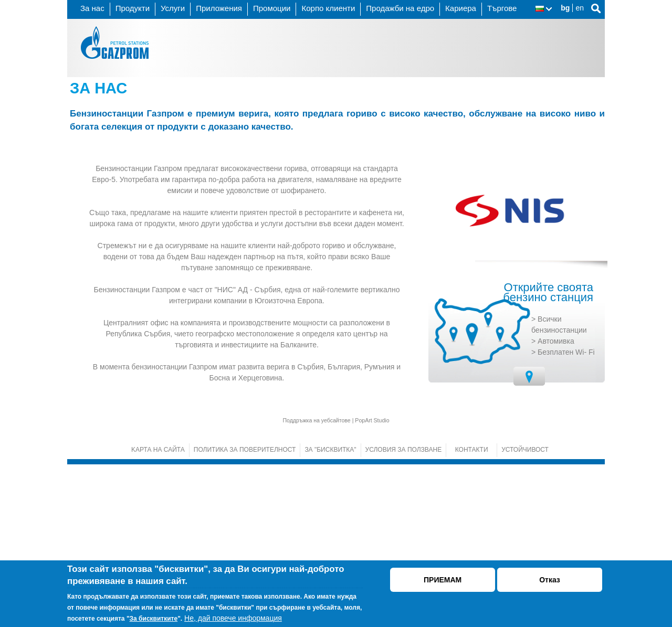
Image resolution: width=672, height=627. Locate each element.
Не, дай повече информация (233, 618)
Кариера (461, 8)
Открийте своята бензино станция (548, 455)
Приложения (219, 8)
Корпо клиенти (328, 8)
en (580, 8)
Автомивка (556, 504)
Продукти (133, 8)
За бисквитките (154, 619)
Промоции (272, 8)
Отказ (550, 580)
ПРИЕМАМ (443, 580)
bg (565, 8)
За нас (92, 8)
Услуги (173, 8)
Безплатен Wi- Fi (566, 515)
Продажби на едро (400, 8)
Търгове (502, 8)
